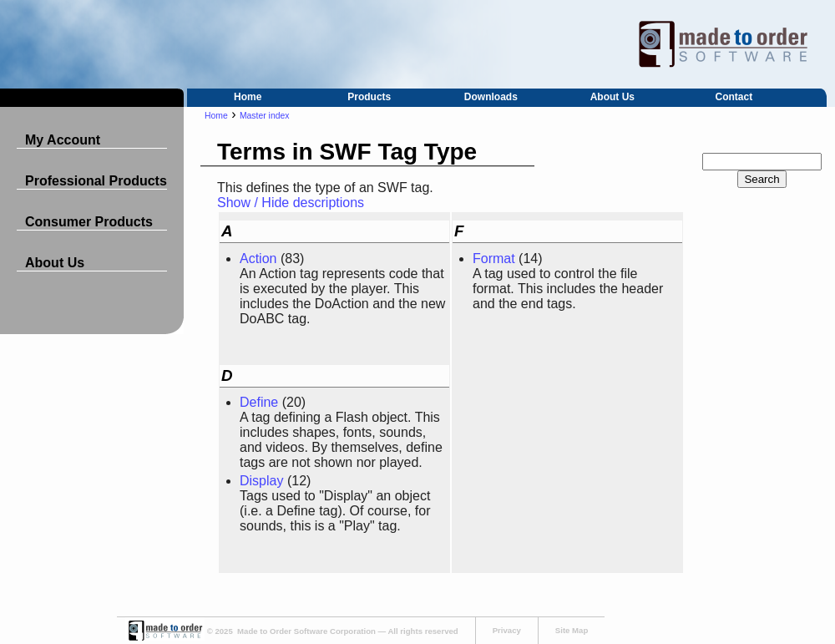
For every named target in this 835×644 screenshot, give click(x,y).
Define (259, 402)
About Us (612, 97)
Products (369, 97)
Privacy (507, 630)
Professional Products (96, 181)
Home (248, 97)
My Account (63, 140)
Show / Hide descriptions (291, 203)
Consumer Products (89, 222)
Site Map (572, 630)
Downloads (491, 97)
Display (261, 481)
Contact (734, 97)
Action (258, 259)
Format (494, 259)
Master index (264, 116)
